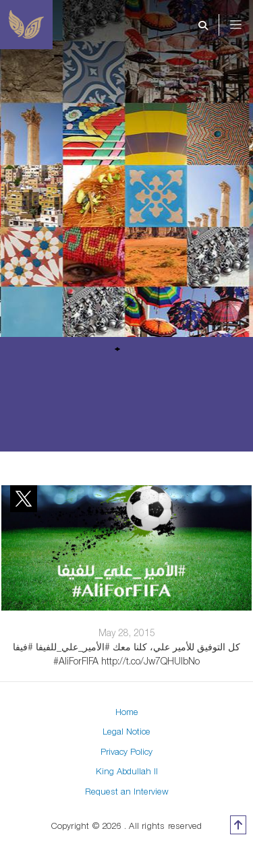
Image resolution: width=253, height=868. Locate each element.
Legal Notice (126, 731)
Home (127, 712)
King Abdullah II (127, 771)
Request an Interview (127, 791)
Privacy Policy (126, 751)
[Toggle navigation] (245, 25)
